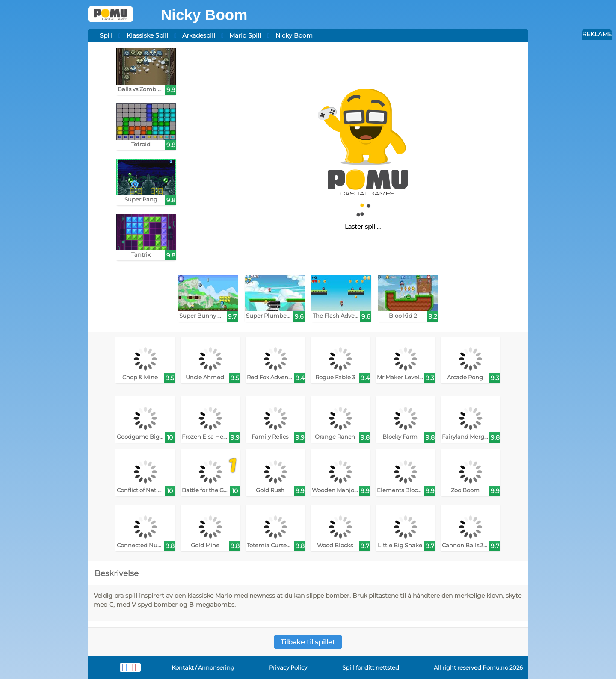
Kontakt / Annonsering (203, 668)
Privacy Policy (288, 668)
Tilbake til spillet (308, 642)
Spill (106, 35)
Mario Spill (245, 35)
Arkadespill (199, 35)
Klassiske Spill (147, 35)
